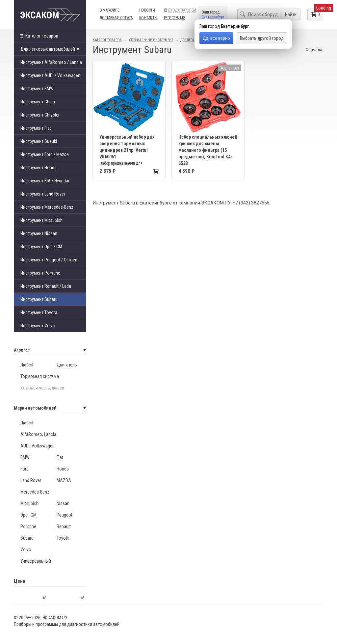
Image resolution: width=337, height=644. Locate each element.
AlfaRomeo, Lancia (38, 434)
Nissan (63, 503)
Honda (63, 469)
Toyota (63, 538)
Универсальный (36, 561)
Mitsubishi (30, 503)
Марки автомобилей (50, 408)
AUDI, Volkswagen (38, 446)
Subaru (27, 538)
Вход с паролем (182, 10)
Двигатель (67, 365)
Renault (64, 526)
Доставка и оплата (116, 18)
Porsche (28, 526)
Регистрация (175, 18)
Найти (291, 14)
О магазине (109, 10)
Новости (147, 10)
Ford (25, 469)
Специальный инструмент (151, 40)
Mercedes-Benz (35, 492)
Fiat (60, 457)
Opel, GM (28, 515)
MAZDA (64, 480)
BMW (25, 457)
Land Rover (31, 480)
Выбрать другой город (262, 38)
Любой (27, 365)
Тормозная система (40, 376)
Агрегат (50, 350)
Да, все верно (216, 38)
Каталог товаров (39, 36)
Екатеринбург (213, 17)
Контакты (148, 18)
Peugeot (65, 515)
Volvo (26, 550)
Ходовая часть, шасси (42, 388)
